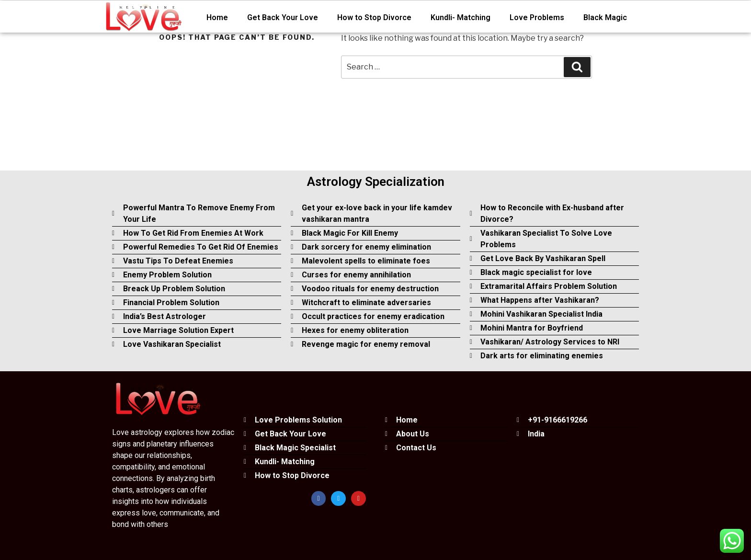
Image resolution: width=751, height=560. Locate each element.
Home (217, 17)
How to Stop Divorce (374, 17)
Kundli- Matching (461, 17)
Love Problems (537, 17)
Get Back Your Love (283, 17)
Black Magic (605, 17)
